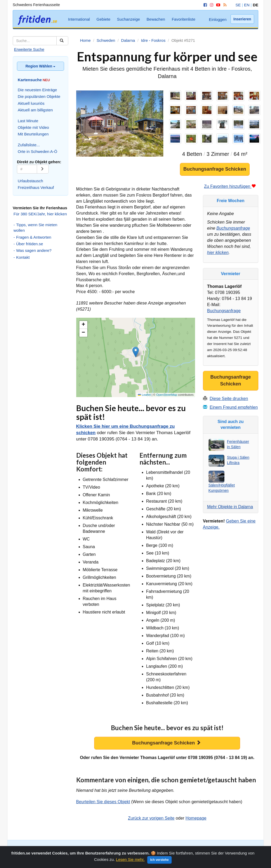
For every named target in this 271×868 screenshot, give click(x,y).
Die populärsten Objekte (39, 96)
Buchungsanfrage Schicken (215, 169)
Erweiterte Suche (29, 49)
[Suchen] (62, 41)
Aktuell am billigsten (35, 110)
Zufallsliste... (29, 145)
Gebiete (104, 19)
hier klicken (218, 253)
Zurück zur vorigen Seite (151, 818)
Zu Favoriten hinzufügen (230, 186)
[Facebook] (204, 5)
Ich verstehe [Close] (159, 862)
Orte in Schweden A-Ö (37, 151)
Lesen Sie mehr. (130, 862)
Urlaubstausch (30, 181)
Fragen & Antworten (34, 237)
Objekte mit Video (33, 127)
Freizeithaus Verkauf (36, 187)
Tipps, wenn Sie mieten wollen (35, 228)
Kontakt (23, 257)
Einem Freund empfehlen (234, 407)
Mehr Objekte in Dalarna (230, 507)
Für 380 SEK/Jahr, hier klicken (40, 214)
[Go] (43, 169)
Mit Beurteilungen (33, 134)
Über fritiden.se (30, 244)
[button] (136, 352)
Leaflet (144, 395)
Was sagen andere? (34, 250)
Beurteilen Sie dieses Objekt (103, 802)
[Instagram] (211, 5)
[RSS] (224, 5)
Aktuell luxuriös (31, 103)
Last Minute (28, 121)
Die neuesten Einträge (37, 90)
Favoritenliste (184, 19)
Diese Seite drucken (229, 399)
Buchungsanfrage (233, 228)
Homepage (196, 818)
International (79, 19)
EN (247, 5)
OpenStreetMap (167, 395)
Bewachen (156, 19)
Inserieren (242, 19)
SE (238, 5)
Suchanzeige (128, 19)
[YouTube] (217, 5)
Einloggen (218, 19)
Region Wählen (40, 66)
